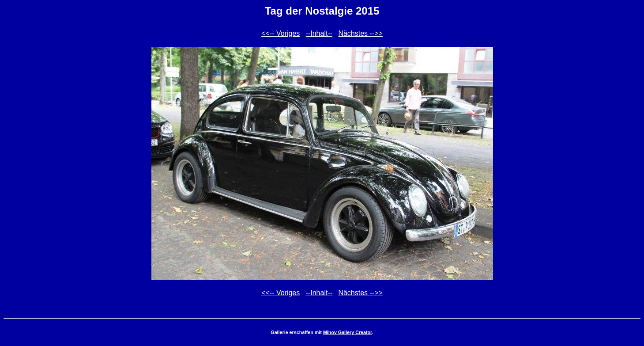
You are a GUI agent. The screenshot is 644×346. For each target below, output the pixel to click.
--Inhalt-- (319, 33)
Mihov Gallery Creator (348, 332)
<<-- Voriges (281, 33)
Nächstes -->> (360, 33)
